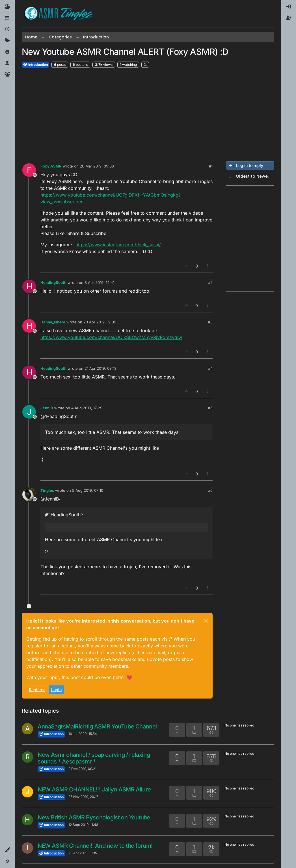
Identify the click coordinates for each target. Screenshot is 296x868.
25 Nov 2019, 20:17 (83, 797)
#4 (210, 368)
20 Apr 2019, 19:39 (100, 322)
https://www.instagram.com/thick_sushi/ (118, 245)
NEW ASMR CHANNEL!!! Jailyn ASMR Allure (94, 789)
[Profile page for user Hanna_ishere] (29, 326)
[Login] (289, 7)
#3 (210, 322)
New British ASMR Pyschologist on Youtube (94, 817)
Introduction (35, 65)
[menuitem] (289, 7)
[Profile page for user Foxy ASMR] (29, 170)
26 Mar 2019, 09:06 (97, 166)
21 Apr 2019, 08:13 (101, 368)
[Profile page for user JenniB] (29, 412)
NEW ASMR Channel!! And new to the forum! (95, 846)
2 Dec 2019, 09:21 (82, 769)
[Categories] (7, 18)
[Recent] (7, 29)
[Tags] (7, 41)
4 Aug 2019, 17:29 (87, 408)
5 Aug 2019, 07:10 (88, 490)
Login (56, 690)
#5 (210, 408)
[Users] (7, 63)
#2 (210, 282)
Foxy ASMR (51, 166)
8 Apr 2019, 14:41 (99, 282)
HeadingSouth (53, 282)
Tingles (47, 490)
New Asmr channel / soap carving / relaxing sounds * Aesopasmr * (94, 758)
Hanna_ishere (53, 322)
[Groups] (7, 75)
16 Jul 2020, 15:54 (83, 734)
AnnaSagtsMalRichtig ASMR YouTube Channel (97, 726)
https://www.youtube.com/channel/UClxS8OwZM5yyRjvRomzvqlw (111, 337)
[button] (7, 850)
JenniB (47, 408)
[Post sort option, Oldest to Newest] (250, 176)
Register (37, 690)
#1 (211, 166)
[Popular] (7, 52)
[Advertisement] (148, 115)
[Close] (206, 621)
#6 (210, 490)
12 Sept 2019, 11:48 (83, 825)
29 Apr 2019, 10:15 (83, 853)
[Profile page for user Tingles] (29, 494)
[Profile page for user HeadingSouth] (29, 286)
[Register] (289, 18)
